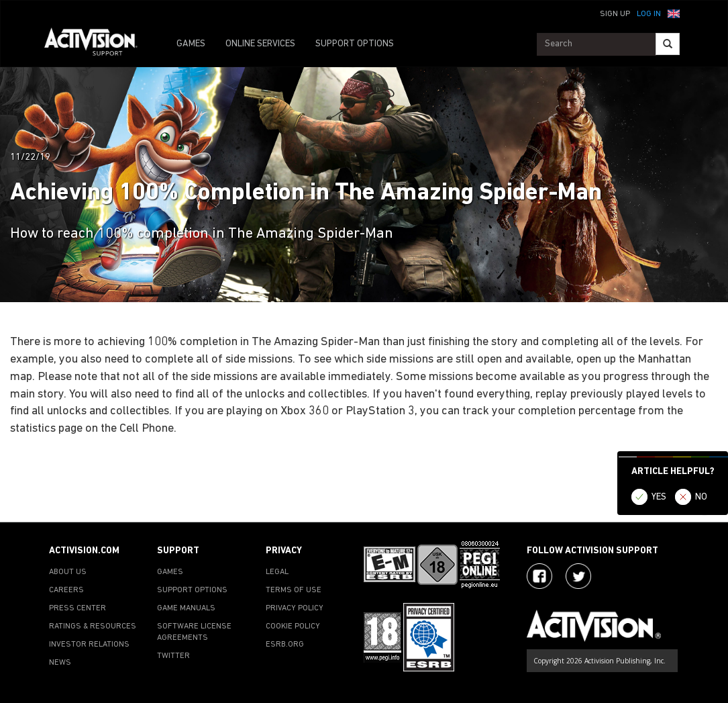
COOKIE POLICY (293, 626)
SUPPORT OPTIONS (355, 44)
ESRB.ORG (285, 645)
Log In (649, 14)
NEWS (60, 663)
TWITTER (173, 656)
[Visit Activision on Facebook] (539, 576)
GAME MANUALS (186, 608)
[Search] (668, 44)
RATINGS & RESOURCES (93, 626)
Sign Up (615, 14)
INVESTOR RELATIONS (89, 645)
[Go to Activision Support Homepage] (98, 44)
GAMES (191, 44)
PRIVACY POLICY (295, 608)
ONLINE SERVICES (260, 44)
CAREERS (66, 590)
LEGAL (277, 572)
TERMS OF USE (294, 590)
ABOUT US (68, 572)
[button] (674, 13)
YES (659, 497)
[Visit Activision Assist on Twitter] (578, 576)
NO (701, 497)
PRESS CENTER (77, 608)
